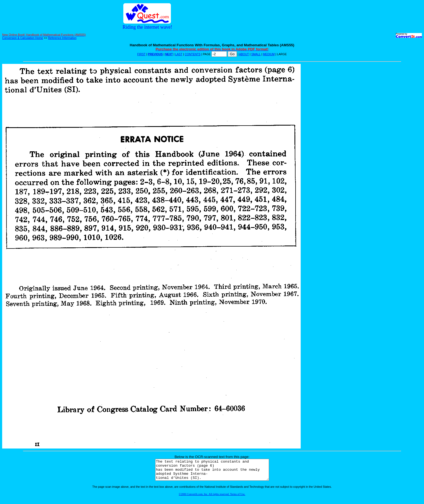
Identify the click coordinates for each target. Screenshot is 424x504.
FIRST (142, 54)
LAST (179, 54)
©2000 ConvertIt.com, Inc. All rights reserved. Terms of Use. (212, 498)
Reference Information (62, 38)
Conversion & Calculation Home (23, 38)
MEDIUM (269, 54)
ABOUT (244, 54)
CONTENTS (193, 54)
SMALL (256, 54)
